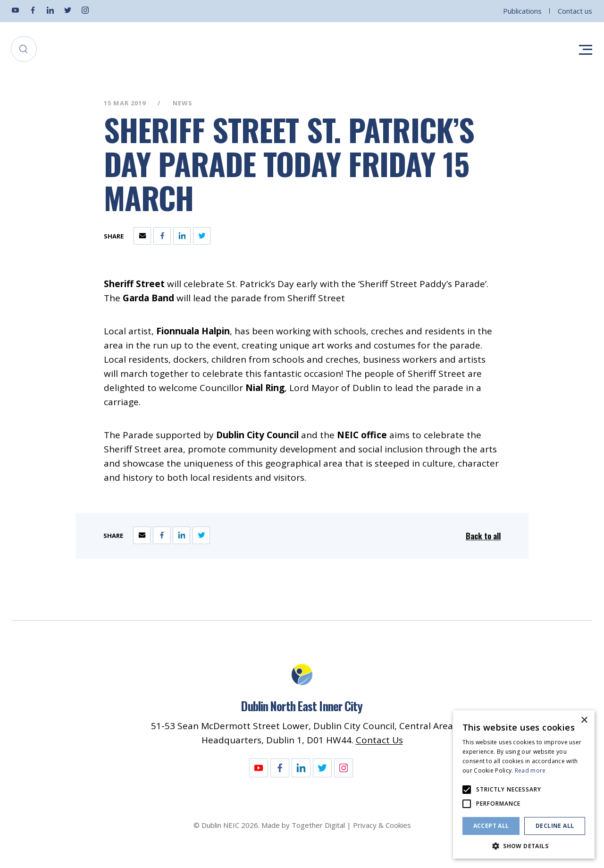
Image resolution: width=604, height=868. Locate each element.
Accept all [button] (491, 826)
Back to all (483, 536)
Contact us (575, 11)
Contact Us (379, 740)
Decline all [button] (555, 826)
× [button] (584, 720)
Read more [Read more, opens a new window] (530, 770)
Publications (522, 11)
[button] (524, 845)
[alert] (524, 784)
